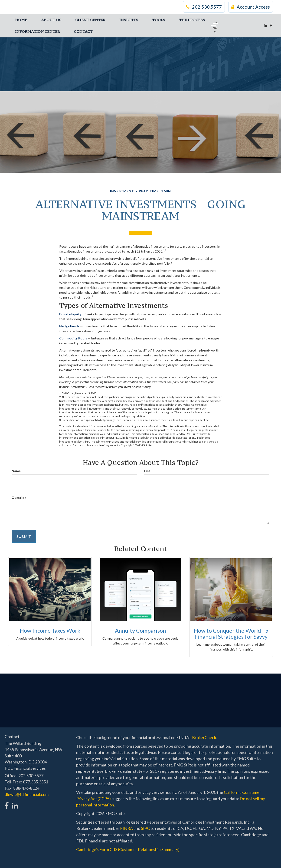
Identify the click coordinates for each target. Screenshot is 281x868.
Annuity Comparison (140, 630)
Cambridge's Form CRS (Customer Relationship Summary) (128, 849)
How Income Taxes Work (50, 630)
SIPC (145, 828)
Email (148, 471)
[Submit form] (24, 537)
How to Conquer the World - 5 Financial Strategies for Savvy (231, 633)
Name (16, 471)
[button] (51, 20)
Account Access (251, 7)
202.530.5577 (204, 7)
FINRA (126, 828)
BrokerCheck (204, 737)
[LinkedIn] (265, 26)
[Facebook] (271, 26)
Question (19, 498)
